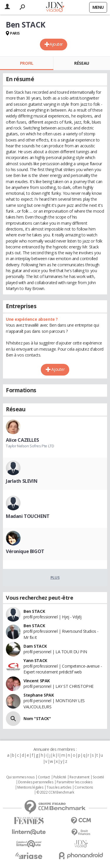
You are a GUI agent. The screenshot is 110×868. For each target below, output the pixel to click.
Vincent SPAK (37, 681)
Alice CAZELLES (22, 440)
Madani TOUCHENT (28, 516)
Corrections (84, 787)
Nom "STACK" (37, 718)
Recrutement (79, 777)
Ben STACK (34, 611)
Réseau (82, 63)
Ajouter (56, 44)
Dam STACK (35, 646)
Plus (55, 577)
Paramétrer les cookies (75, 782)
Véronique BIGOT (25, 551)
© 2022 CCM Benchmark (55, 792)
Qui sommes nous (20, 777)
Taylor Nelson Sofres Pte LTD (30, 446)
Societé (98, 777)
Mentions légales (30, 787)
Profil (27, 63)
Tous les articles (59, 787)
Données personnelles (36, 782)
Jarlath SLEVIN (22, 481)
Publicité (60, 777)
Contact (44, 777)
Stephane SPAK (39, 695)
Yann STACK (35, 660)
